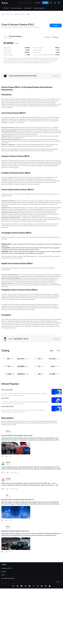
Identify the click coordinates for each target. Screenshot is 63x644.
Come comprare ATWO (8, 406)
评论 (4, 472)
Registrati (56, 25)
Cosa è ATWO (5, 398)
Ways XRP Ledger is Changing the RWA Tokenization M (17, 500)
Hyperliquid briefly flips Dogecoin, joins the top (15, 531)
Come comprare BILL (7, 390)
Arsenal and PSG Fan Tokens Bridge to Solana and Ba (17, 436)
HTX (12, 339)
